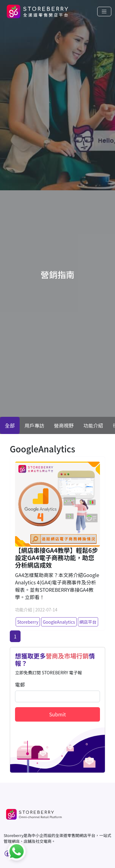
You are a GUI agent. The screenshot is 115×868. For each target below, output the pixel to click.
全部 (10, 425)
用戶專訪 (34, 425)
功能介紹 (93, 425)
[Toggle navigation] (104, 12)
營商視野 (64, 425)
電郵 (20, 684)
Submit (57, 714)
